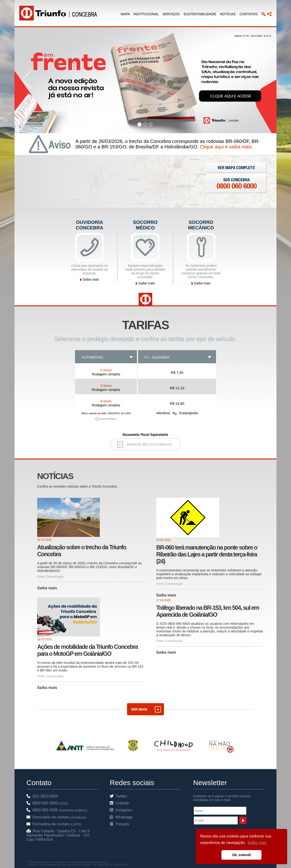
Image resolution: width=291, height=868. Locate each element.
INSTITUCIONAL (146, 14)
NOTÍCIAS (228, 14)
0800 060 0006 (57, 810)
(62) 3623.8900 (42, 796)
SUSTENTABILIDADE (200, 14)
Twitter (118, 796)
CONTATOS (248, 14)
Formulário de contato (56, 817)
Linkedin (120, 803)
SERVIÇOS (171, 14)
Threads (119, 824)
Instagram (121, 810)
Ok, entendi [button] (241, 855)
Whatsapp (121, 817)
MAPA (125, 14)
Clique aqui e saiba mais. (226, 147)
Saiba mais (90, 279)
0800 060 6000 (47, 803)
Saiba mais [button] (257, 843)
